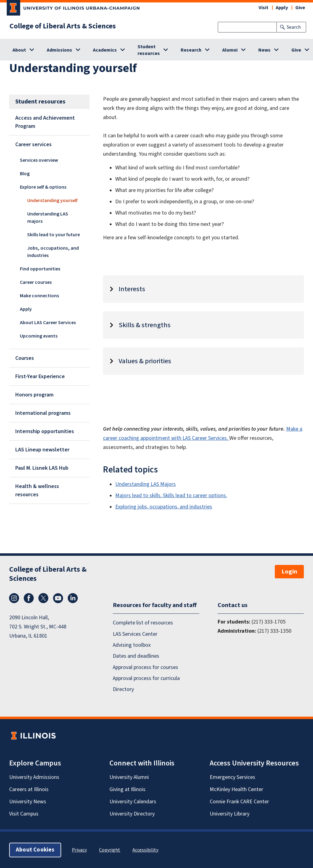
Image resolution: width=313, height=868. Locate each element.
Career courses (36, 282)
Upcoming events (39, 336)
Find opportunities (40, 269)
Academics (105, 50)
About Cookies (35, 850)
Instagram (14, 598)
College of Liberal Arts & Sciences (63, 26)
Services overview (39, 160)
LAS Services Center (135, 634)
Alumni (230, 50)
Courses (25, 358)
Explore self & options (43, 187)
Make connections (39, 296)
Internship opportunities (45, 431)
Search (294, 27)
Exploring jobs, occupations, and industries (164, 507)
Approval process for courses (145, 667)
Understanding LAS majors (48, 218)
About (19, 50)
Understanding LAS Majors (145, 484)
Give (300, 8)
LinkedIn (73, 598)
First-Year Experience (40, 376)
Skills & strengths (145, 325)
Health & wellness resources (37, 490)
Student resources (149, 50)
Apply (282, 8)
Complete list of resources (143, 623)
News (264, 50)
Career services (33, 145)
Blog (25, 174)
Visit (263, 8)
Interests (132, 289)
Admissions (59, 50)
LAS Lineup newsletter (42, 450)
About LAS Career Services (48, 323)
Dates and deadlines (136, 656)
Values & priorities (145, 361)
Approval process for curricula (146, 678)
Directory (123, 689)
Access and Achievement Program (45, 122)
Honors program (34, 395)
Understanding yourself (52, 201)
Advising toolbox (132, 645)
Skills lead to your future (53, 235)
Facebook (29, 598)
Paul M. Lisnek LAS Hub (42, 468)
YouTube (58, 598)
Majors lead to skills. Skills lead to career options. (171, 495)
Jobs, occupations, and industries (53, 252)
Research (191, 50)
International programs (43, 413)
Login (289, 572)
